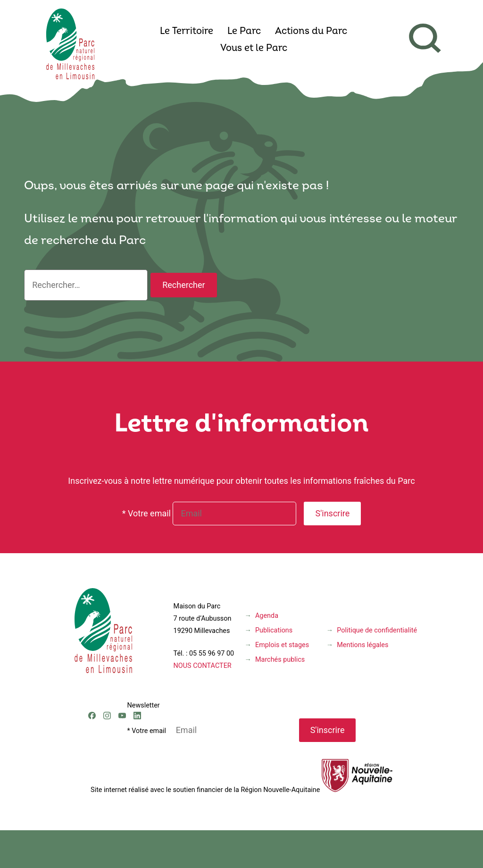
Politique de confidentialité (377, 630)
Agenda (267, 616)
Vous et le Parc (254, 49)
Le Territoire (187, 32)
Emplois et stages (282, 645)
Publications (274, 630)
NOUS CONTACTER (203, 666)
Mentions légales (362, 645)
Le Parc (244, 32)
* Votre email (146, 513)
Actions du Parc (311, 32)
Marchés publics (280, 660)
